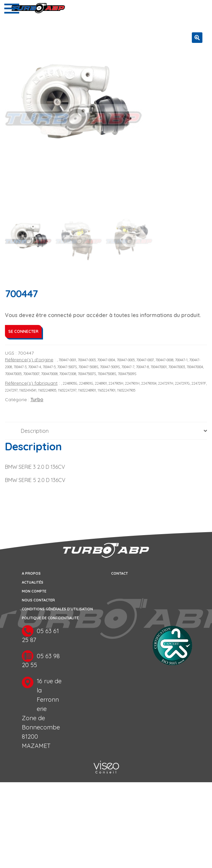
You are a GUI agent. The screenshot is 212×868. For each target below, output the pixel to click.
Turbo (37, 400)
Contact (120, 574)
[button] (197, 38)
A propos (31, 574)
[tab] (106, 431)
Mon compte (34, 592)
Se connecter (23, 332)
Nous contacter (38, 601)
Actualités (33, 583)
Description (35, 431)
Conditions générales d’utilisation (57, 610)
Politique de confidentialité (50, 619)
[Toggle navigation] (12, 9)
